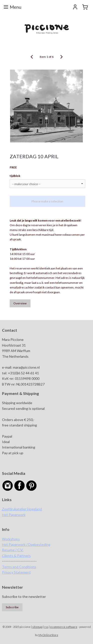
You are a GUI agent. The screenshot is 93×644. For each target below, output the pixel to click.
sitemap (37, 627)
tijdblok (15, 176)
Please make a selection (47, 201)
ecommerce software (64, 627)
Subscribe (12, 607)
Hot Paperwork (14, 515)
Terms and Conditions (19, 567)
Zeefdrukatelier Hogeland (22, 509)
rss (46, 627)
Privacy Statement (16, 572)
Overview (20, 303)
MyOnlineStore (48, 635)
